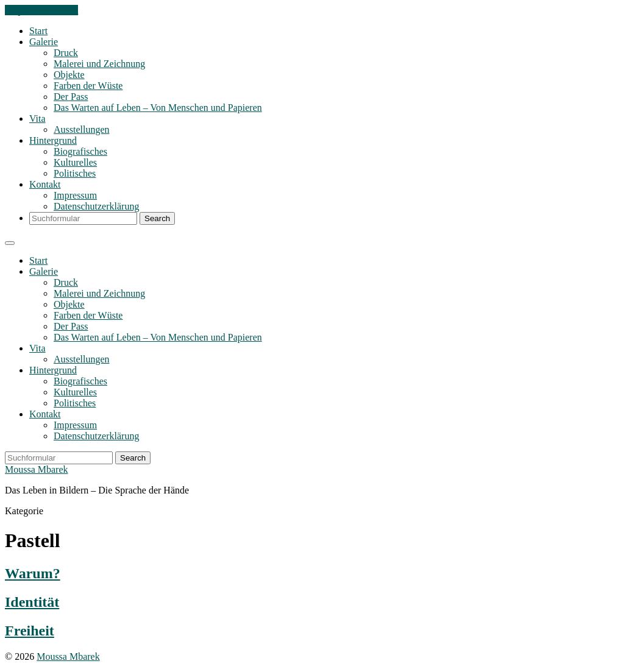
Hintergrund (53, 140)
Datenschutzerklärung (96, 206)
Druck (66, 53)
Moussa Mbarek (37, 469)
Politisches (75, 173)
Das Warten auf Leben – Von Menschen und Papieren (158, 108)
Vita (37, 118)
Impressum (75, 195)
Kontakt (45, 184)
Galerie (44, 42)
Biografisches (80, 151)
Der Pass (71, 97)
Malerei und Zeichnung (99, 64)
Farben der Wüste (88, 86)
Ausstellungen (82, 129)
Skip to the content (41, 10)
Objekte (69, 75)
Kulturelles (75, 162)
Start (38, 31)
